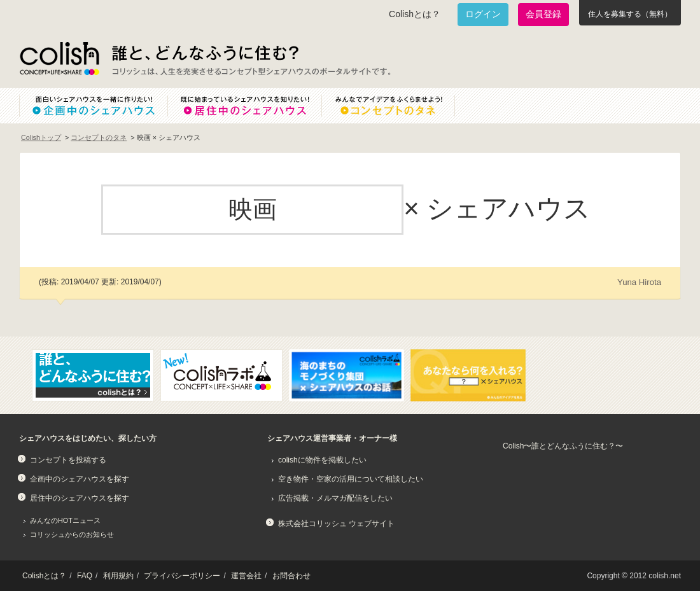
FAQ (85, 576)
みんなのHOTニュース (65, 520)
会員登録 (543, 14)
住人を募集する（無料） (630, 14)
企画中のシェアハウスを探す (80, 479)
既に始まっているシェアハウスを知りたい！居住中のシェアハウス (244, 106)
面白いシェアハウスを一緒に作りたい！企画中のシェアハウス (93, 106)
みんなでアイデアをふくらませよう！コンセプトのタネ (398, 106)
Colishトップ (41, 137)
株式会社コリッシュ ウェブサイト (336, 524)
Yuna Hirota (639, 282)
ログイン (483, 14)
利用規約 (118, 576)
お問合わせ (291, 576)
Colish (59, 59)
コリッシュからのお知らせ (72, 534)
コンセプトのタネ (99, 137)
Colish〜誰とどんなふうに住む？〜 (563, 446)
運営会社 (246, 576)
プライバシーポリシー (182, 576)
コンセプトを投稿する (68, 460)
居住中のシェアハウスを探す (80, 498)
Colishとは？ (415, 14)
